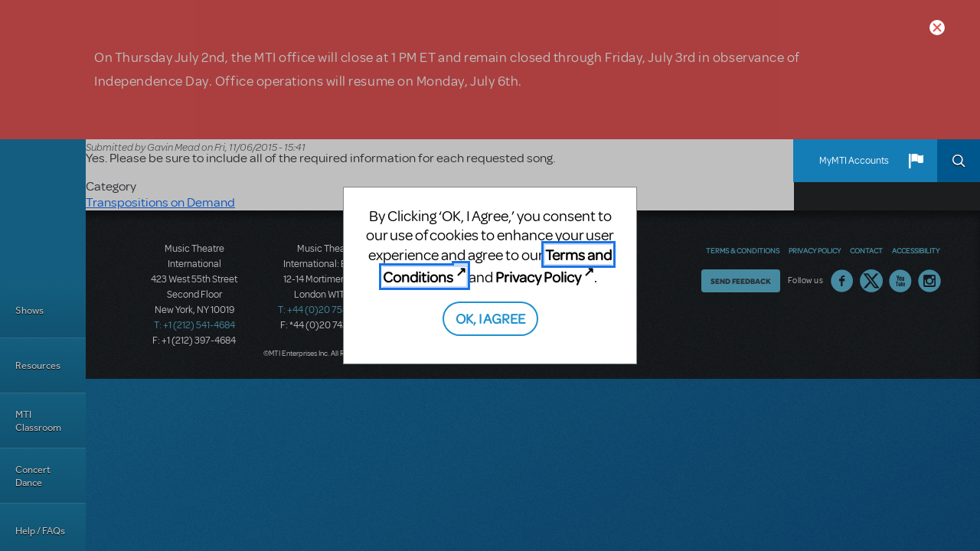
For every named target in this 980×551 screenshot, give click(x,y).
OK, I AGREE (490, 318)
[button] (916, 161)
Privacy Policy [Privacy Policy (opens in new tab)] (538, 277)
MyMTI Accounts (854, 161)
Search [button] (959, 161)
